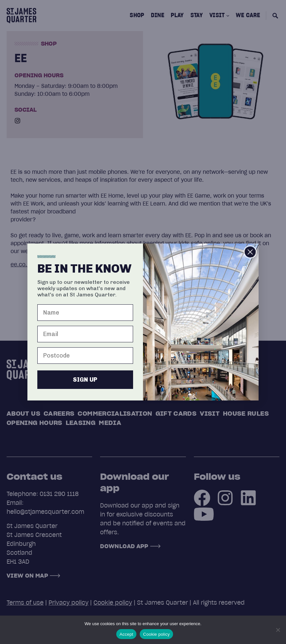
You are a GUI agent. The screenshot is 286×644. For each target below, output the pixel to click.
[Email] (85, 334)
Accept (126, 634)
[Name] (85, 313)
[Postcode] (85, 356)
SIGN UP (85, 380)
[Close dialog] (250, 252)
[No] (278, 630)
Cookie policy (156, 634)
